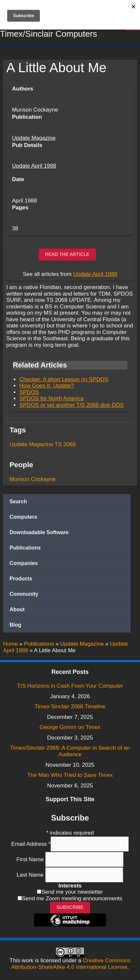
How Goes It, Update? (47, 386)
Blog (15, 625)
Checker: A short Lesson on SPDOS (64, 379)
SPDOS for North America (52, 398)
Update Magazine (34, 138)
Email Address (31, 844)
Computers (23, 517)
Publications (25, 548)
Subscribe (70, 907)
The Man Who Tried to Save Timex (70, 775)
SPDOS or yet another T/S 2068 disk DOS (71, 405)
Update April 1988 (34, 166)
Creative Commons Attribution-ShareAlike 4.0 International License (71, 964)
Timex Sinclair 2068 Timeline (70, 707)
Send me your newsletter (72, 892)
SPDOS (29, 392)
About (17, 609)
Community (24, 594)
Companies (24, 563)
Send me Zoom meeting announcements (72, 898)
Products (21, 579)
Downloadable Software (39, 532)
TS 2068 (65, 444)
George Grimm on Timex (70, 727)
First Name (31, 859)
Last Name (31, 875)
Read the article (67, 254)
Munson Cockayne (33, 479)
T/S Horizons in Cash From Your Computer (70, 686)
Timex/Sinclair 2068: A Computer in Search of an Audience (70, 751)
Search (18, 501)
